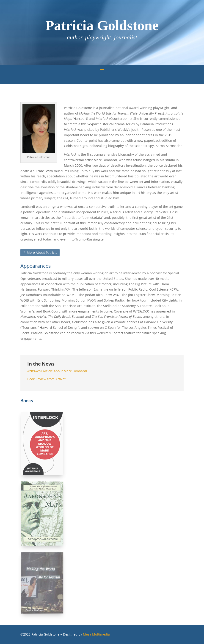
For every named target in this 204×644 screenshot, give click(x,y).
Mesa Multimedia (96, 634)
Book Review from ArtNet (46, 379)
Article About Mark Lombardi (57, 371)
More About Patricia (42, 253)
